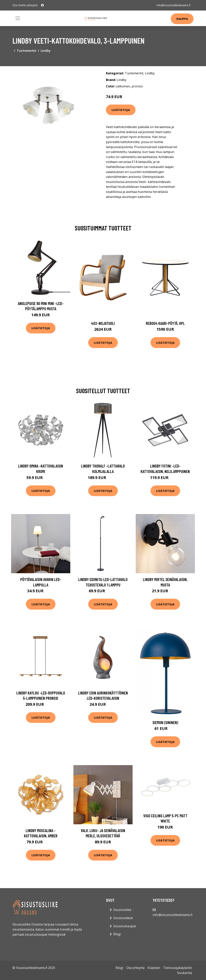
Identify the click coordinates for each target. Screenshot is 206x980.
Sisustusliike (122, 910)
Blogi (117, 934)
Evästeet (154, 968)
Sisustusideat (123, 918)
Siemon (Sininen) (165, 722)
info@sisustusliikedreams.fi (173, 5)
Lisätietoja (121, 110)
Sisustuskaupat (125, 926)
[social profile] (42, 5)
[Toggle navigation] (18, 18)
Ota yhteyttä (135, 968)
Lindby (46, 51)
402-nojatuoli (103, 323)
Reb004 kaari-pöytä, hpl (165, 323)
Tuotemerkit (27, 51)
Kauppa (182, 19)
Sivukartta (184, 973)
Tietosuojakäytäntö (178, 968)
